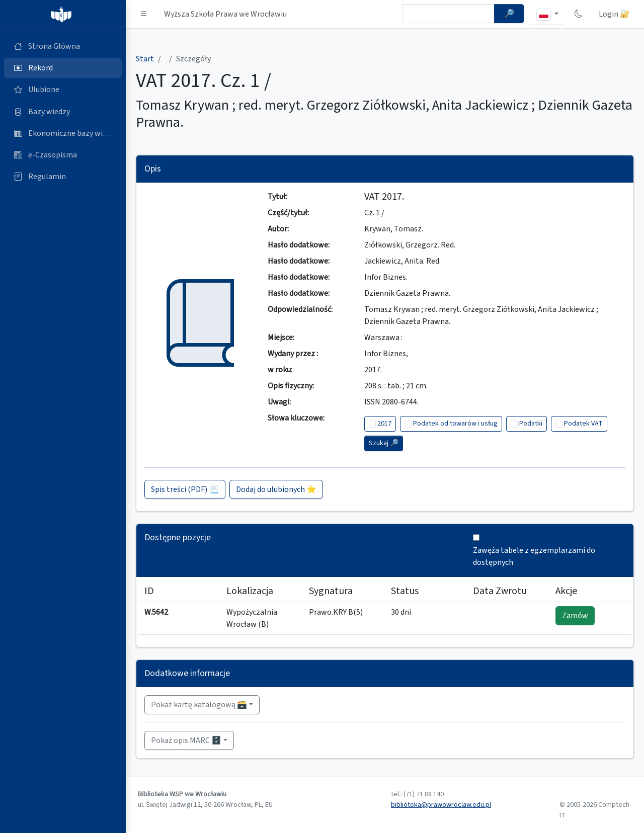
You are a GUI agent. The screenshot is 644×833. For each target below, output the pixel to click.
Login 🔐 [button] (614, 14)
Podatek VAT (583, 424)
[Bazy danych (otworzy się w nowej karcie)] (63, 112)
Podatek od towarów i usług (455, 424)
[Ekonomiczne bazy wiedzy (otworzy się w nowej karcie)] (63, 133)
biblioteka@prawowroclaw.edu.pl (441, 805)
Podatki (531, 424)
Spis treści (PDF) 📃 (185, 489)
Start (145, 59)
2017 (384, 424)
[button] (144, 14)
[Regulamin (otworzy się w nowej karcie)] (63, 177)
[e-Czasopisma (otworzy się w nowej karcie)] (63, 155)
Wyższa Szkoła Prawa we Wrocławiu (225, 14)
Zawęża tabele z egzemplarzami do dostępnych (534, 556)
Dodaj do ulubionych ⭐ (276, 489)
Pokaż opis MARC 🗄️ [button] (186, 740)
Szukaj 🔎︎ (384, 443)
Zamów (575, 616)
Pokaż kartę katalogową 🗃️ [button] (199, 705)
